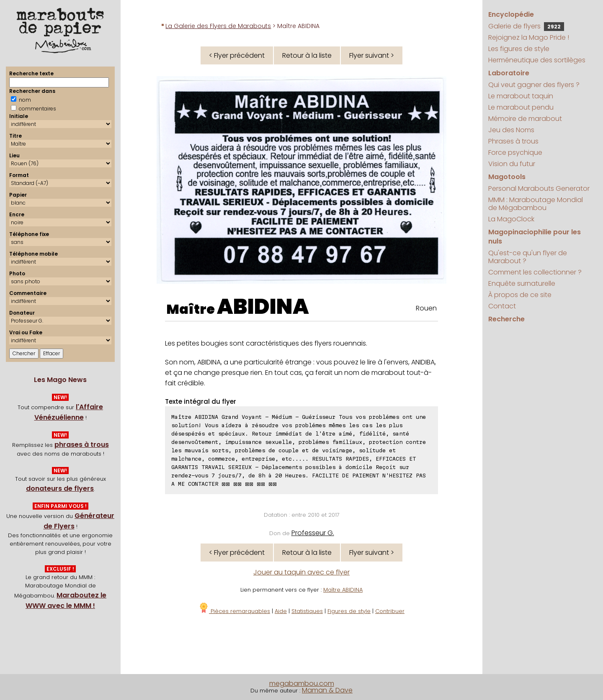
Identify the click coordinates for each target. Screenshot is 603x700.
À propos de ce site (520, 295)
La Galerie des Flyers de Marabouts (218, 26)
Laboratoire (509, 73)
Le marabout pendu (521, 107)
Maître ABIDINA (343, 590)
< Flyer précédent (237, 55)
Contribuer (390, 611)
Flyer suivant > (372, 55)
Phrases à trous (513, 141)
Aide (281, 611)
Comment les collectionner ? (535, 272)
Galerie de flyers (526, 26)
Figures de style (349, 611)
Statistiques (307, 611)
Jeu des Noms (511, 130)
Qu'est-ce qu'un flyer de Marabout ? (528, 257)
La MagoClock (511, 219)
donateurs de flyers (60, 488)
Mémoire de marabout (525, 119)
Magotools (507, 177)
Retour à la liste (307, 55)
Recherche (506, 319)
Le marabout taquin (521, 96)
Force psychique (515, 153)
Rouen (426, 308)
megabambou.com (302, 683)
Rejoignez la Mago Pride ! (529, 37)
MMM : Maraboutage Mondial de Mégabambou (536, 204)
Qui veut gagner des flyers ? (534, 85)
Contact (502, 306)
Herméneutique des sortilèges (537, 60)
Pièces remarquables (234, 611)
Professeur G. (313, 533)
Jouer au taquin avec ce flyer (301, 572)
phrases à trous (82, 445)
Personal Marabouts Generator (539, 188)
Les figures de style (519, 49)
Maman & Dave (327, 690)
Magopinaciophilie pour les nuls (535, 237)
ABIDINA (263, 307)
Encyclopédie (511, 14)
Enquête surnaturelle (522, 283)
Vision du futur (512, 164)
